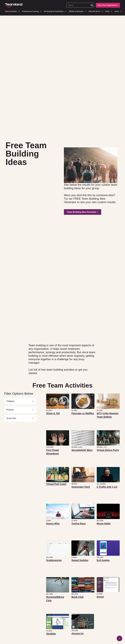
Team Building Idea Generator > (83, 212)
